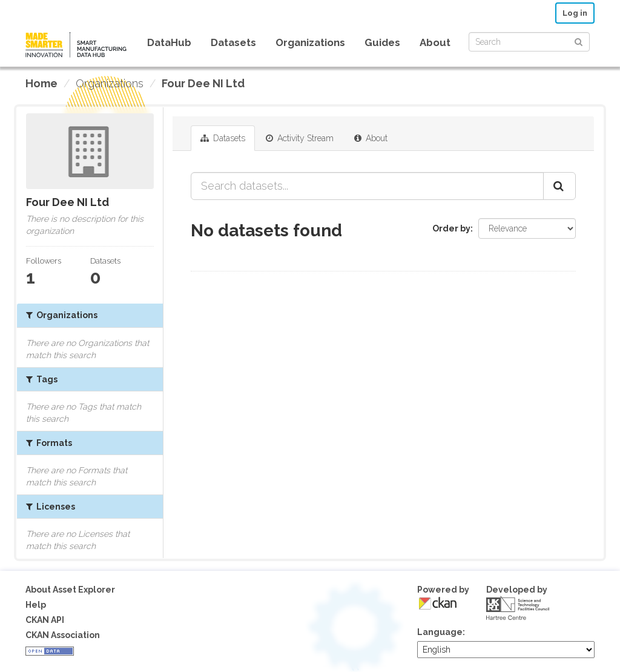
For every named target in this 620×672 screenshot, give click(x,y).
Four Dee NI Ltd (203, 83)
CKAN (438, 603)
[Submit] (579, 41)
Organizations (310, 42)
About (435, 42)
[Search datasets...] (367, 186)
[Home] (41, 84)
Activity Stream (300, 138)
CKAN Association (63, 635)
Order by (451, 228)
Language (440, 632)
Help (36, 605)
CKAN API (45, 620)
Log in (575, 13)
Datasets (233, 42)
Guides (382, 42)
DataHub (169, 42)
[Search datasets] (529, 42)
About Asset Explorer (70, 590)
